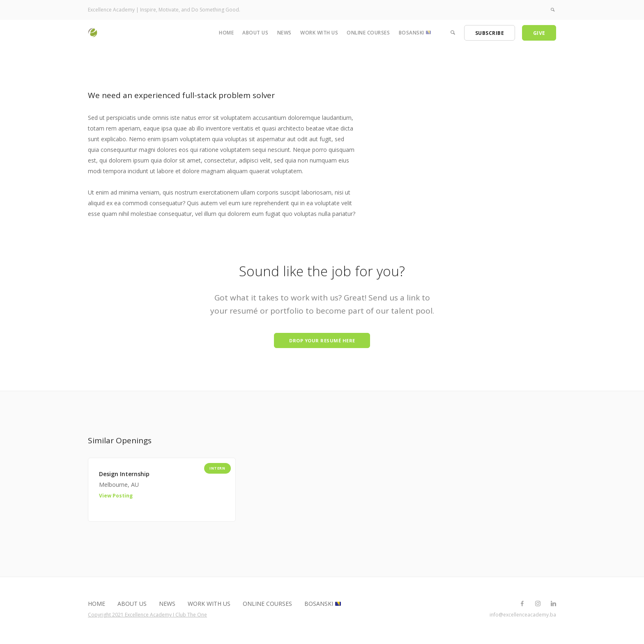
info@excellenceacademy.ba (523, 617)
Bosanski (415, 33)
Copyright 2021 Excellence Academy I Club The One (147, 617)
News (284, 33)
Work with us (319, 33)
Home (226, 33)
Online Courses (368, 33)
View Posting (116, 498)
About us (255, 33)
